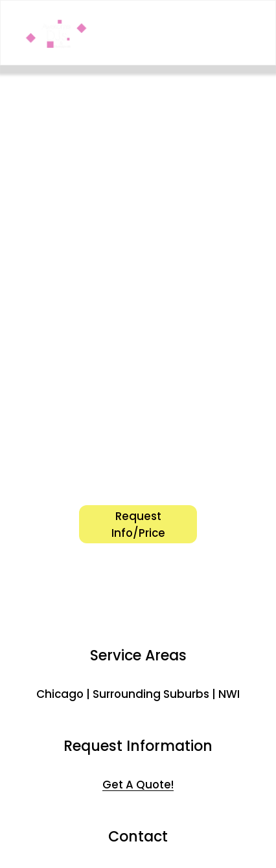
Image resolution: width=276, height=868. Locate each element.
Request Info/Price (138, 525)
